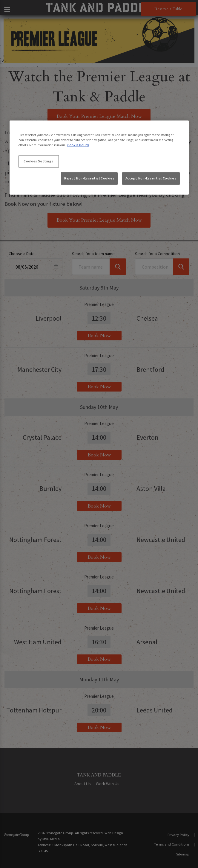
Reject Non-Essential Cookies (89, 178)
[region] (99, 158)
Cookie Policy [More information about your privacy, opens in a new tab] (78, 145)
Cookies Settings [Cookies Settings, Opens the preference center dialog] (39, 161)
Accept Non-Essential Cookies (151, 178)
